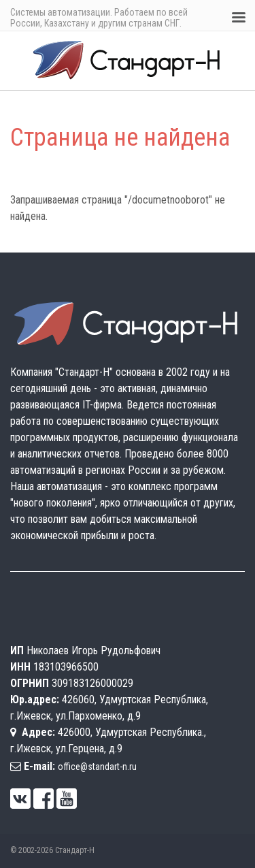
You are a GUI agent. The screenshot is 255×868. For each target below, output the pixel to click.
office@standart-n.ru (97, 767)
